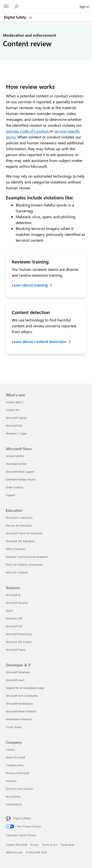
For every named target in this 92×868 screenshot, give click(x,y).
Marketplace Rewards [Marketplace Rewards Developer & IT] (19, 719)
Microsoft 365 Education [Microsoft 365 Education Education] (20, 541)
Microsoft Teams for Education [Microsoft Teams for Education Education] (24, 533)
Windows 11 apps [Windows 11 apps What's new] (16, 433)
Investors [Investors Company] (11, 781)
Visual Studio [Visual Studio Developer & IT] (14, 727)
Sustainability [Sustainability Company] (14, 804)
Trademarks (67, 845)
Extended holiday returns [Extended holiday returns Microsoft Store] (21, 479)
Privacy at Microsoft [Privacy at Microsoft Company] (18, 773)
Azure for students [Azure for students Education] (17, 572)
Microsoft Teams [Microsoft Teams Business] (16, 650)
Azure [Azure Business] (9, 611)
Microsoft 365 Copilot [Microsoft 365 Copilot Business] (19, 642)
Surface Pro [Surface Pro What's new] (13, 410)
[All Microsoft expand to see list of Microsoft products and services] (6, 7)
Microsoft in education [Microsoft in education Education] (19, 518)
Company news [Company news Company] (15, 765)
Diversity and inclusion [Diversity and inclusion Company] (19, 789)
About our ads (14, 852)
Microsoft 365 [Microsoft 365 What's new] (14, 426)
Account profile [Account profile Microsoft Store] (15, 456)
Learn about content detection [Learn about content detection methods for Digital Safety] (39, 341)
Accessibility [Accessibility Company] (13, 796)
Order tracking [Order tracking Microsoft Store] (14, 487)
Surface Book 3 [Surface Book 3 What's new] (15, 402)
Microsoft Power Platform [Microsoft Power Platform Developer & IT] (21, 711)
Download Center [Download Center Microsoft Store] (16, 464)
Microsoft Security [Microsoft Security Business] (17, 603)
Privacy (35, 845)
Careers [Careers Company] (11, 749)
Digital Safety (16, 17)
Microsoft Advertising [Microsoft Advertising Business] (19, 634)
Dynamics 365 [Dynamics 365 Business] (14, 618)
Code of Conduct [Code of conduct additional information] (34, 131)
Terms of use (50, 845)
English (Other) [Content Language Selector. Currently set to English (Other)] (22, 818)
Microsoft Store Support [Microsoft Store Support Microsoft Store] (20, 472)
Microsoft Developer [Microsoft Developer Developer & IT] (18, 672)
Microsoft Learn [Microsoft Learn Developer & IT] (15, 680)
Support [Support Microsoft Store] (11, 495)
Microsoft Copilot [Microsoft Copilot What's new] (16, 418)
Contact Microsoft (17, 845)
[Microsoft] (46, 4)
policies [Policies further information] (12, 131)
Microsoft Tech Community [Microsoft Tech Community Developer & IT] (22, 696)
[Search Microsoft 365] (17, 6)
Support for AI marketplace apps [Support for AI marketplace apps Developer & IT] (25, 688)
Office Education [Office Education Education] (16, 549)
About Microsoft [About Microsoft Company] (15, 757)
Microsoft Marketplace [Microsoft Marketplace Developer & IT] (19, 703)
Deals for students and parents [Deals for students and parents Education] (24, 565)
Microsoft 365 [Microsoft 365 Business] (14, 626)
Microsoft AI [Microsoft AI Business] (13, 595)
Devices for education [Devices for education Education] (19, 525)
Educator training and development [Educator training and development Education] (27, 557)
